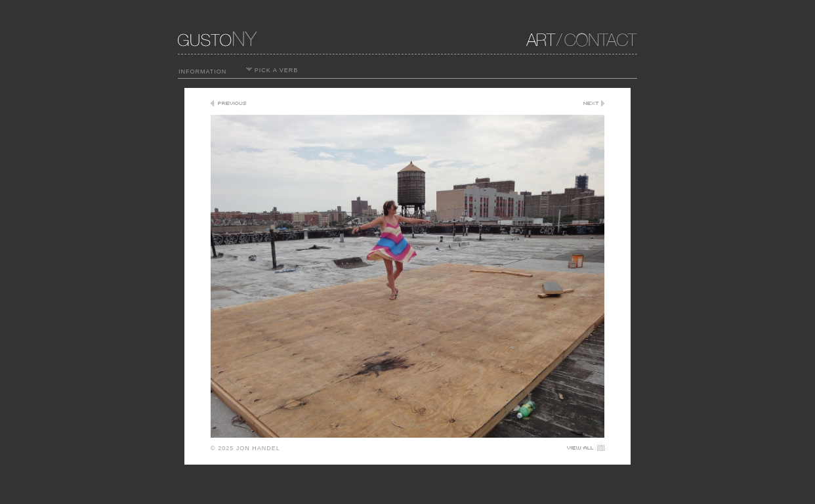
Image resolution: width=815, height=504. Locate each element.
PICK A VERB (272, 70)
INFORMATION (202, 72)
